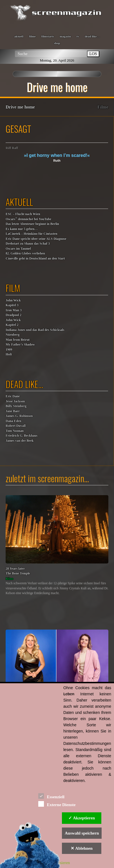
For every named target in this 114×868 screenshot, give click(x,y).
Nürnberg (13, 335)
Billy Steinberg (16, 406)
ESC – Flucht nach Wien (23, 214)
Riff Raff (12, 148)
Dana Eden (13, 421)
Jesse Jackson (15, 401)
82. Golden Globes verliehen (25, 253)
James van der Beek (20, 441)
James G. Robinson (19, 416)
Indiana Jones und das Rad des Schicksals (35, 330)
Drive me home (20, 107)
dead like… (92, 36)
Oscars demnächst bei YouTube (28, 219)
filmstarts (48, 36)
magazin (65, 36)
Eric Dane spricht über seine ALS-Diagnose (36, 239)
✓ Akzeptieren (82, 818)
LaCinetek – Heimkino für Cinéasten (32, 234)
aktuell (19, 36)
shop (57, 43)
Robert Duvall (16, 426)
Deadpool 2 (14, 315)
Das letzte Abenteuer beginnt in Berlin (32, 224)
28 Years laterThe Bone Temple (18, 571)
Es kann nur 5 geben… (22, 229)
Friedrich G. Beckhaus (22, 436)
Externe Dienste (57, 804)
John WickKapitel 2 (13, 323)
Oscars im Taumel (18, 249)
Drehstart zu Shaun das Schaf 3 (28, 244)
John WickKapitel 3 (13, 303)
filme (32, 36)
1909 (9, 350)
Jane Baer (13, 411)
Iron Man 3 (14, 310)
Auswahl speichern (82, 833)
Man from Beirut (18, 340)
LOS (93, 54)
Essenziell (51, 796)
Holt (9, 354)
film (13, 288)
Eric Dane (13, 396)
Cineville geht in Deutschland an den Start (35, 259)
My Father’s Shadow (20, 345)
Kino (9, 579)
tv (78, 36)
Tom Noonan (15, 431)
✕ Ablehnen (82, 848)
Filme (103, 107)
